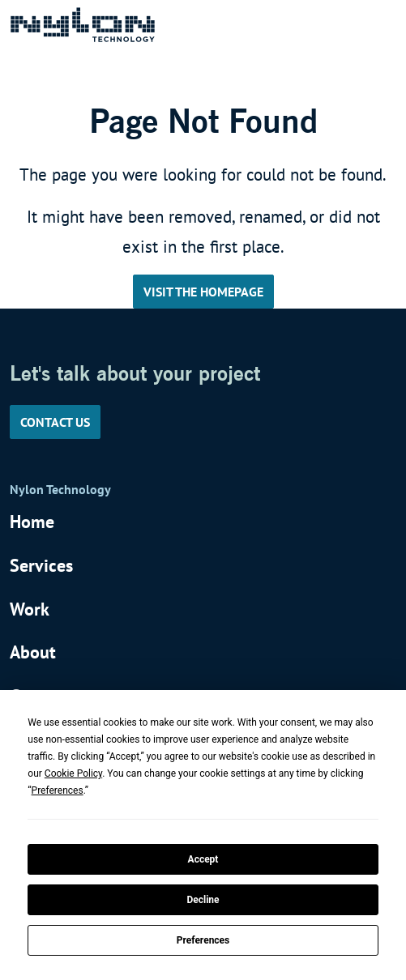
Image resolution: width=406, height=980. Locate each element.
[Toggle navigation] (374, 24)
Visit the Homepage (203, 292)
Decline (203, 900)
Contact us (55, 422)
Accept (203, 859)
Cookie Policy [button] (73, 773)
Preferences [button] (58, 790)
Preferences (203, 940)
